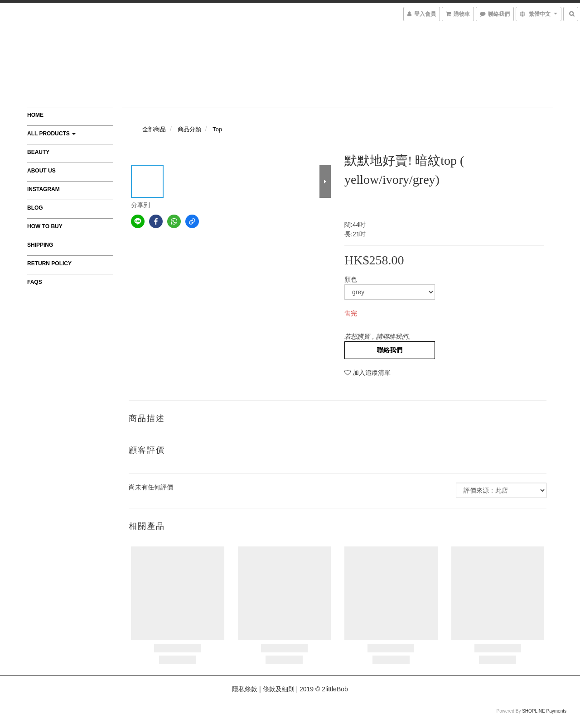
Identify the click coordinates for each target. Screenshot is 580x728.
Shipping (40, 245)
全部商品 (154, 129)
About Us (41, 171)
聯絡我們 (390, 350)
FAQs (35, 282)
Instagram (43, 189)
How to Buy (45, 226)
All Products (51, 134)
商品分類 (189, 129)
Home (35, 115)
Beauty (38, 152)
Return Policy (49, 263)
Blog (35, 208)
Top (217, 129)
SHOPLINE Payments (544, 711)
